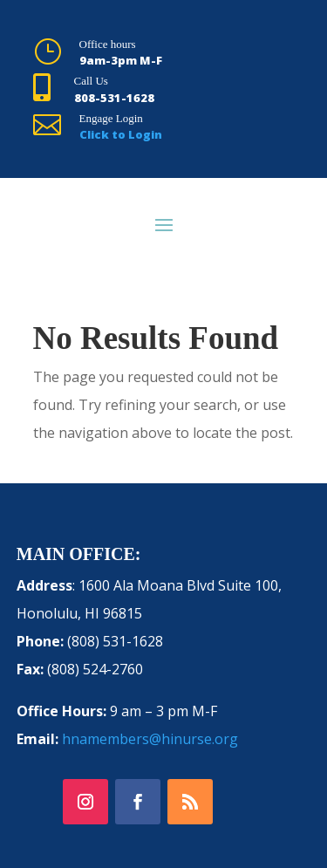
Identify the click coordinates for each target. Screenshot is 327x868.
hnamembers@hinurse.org (150, 739)
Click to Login (121, 134)
